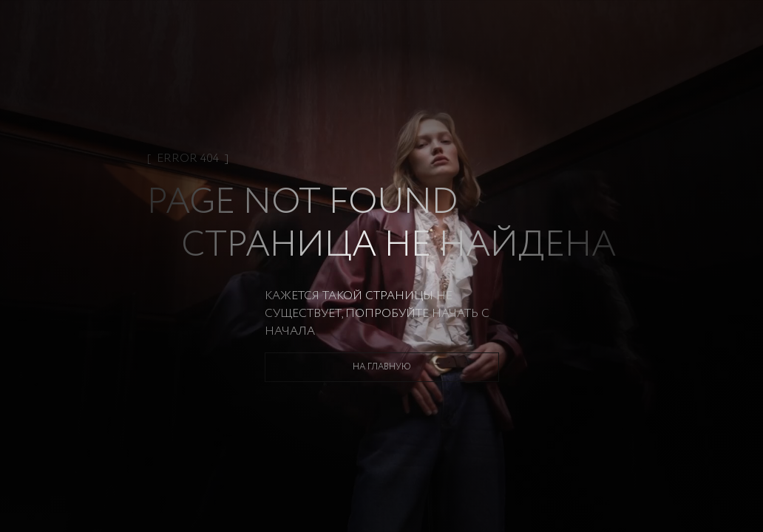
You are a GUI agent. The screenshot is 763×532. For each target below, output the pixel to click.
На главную (382, 367)
